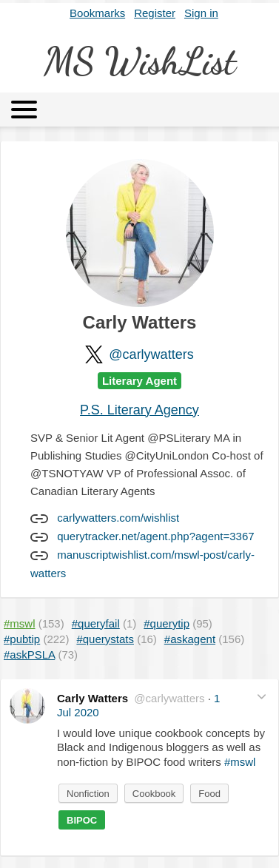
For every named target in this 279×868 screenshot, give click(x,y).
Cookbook (154, 794)
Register (155, 13)
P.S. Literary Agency (139, 410)
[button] (262, 697)
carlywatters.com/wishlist (118, 518)
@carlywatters (151, 354)
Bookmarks (97, 13)
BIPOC (82, 820)
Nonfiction (88, 794)
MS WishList (140, 61)
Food (209, 794)
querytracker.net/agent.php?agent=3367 (155, 536)
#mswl (240, 762)
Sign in (201, 13)
